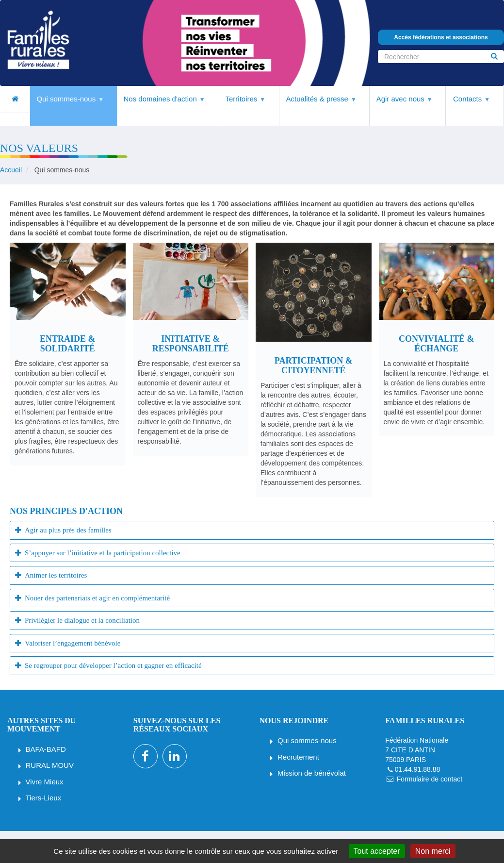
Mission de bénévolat (312, 773)
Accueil (11, 170)
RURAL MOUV (50, 765)
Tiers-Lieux (44, 798)
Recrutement (298, 757)
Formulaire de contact (430, 779)
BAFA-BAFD (46, 749)
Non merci (433, 851)
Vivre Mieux (45, 782)
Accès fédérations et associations (441, 37)
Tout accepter (377, 851)
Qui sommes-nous (307, 740)
